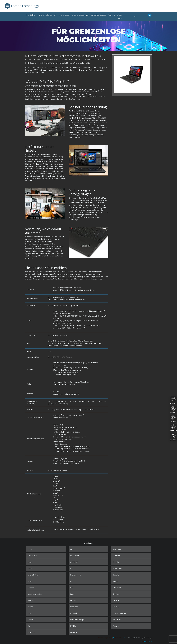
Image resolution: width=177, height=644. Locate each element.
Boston (30, 607)
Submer (116, 581)
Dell (29, 626)
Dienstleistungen (81, 15)
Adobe (30, 568)
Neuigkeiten (64, 15)
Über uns (120, 16)
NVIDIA (73, 626)
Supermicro (117, 588)
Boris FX (31, 600)
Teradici (116, 600)
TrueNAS (116, 607)
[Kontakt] (173, 400)
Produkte (31, 15)
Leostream (74, 607)
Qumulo (116, 562)
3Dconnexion (32, 556)
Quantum (116, 556)
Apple (30, 581)
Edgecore (31, 632)
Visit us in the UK (147, 641)
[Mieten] (173, 419)
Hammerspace (76, 575)
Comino (30, 620)
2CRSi (30, 549)
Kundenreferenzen (47, 15)
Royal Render (118, 568)
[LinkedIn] (173, 437)
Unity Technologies (120, 613)
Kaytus (73, 594)
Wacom (116, 626)
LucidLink (74, 613)
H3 (71, 568)
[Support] (173, 410)
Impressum (108, 638)
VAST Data (117, 620)
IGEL (72, 588)
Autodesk (31, 588)
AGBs (124, 638)
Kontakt (112, 15)
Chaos (30, 613)
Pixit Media (117, 549)
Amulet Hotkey (33, 575)
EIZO (72, 549)
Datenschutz (117, 638)
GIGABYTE (74, 562)
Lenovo (73, 600)
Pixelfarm (74, 632)
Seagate (116, 575)
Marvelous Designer (78, 620)
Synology (116, 594)
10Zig (30, 562)
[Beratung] (173, 428)
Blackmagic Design (35, 594)
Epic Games (75, 556)
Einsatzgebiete (99, 15)
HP (71, 581)
